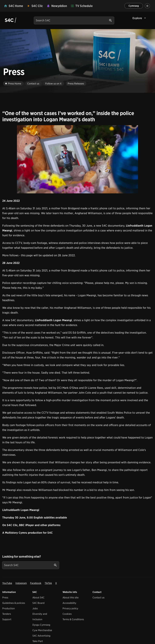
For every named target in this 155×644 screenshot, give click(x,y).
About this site (71, 598)
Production (8, 608)
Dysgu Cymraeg (41, 625)
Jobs (35, 608)
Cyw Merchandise (42, 630)
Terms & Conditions (73, 619)
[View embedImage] (77, 159)
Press (5, 598)
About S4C (38, 598)
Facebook (36, 583)
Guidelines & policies (14, 603)
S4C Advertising (41, 636)
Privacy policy (70, 608)
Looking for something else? (22, 557)
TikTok (48, 583)
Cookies (67, 614)
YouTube (7, 583)
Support (7, 619)
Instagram (21, 583)
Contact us (98, 598)
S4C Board (38, 603)
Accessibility (69, 603)
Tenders (7, 614)
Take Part (38, 641)
